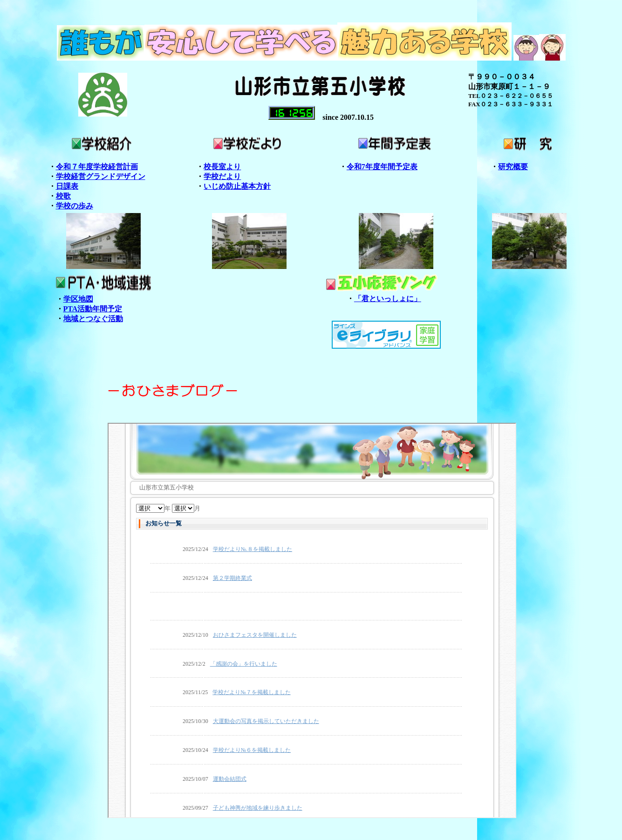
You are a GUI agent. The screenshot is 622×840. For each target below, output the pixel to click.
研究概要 (513, 167)
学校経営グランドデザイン (101, 176)
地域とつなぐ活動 (93, 319)
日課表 (67, 186)
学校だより (222, 176)
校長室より (222, 167)
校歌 (63, 196)
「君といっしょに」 (388, 299)
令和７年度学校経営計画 (97, 167)
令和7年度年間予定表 (382, 167)
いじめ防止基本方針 (237, 186)
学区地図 (78, 299)
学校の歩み (75, 206)
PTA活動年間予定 (93, 309)
